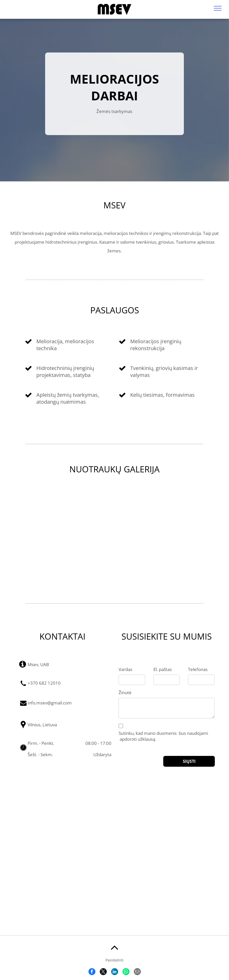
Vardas (125, 669)
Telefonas (198, 669)
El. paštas (163, 669)
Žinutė (125, 692)
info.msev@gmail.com (50, 703)
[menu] (218, 8)
